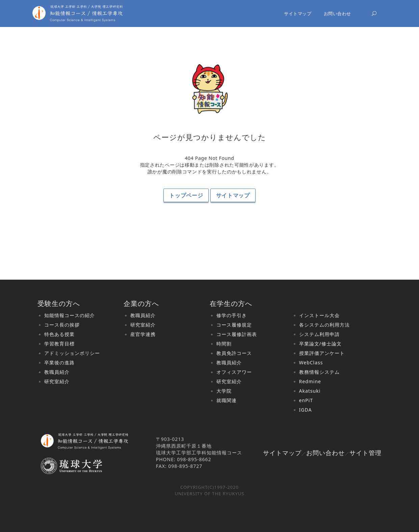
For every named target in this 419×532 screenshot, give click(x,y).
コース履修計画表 (237, 334)
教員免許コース (234, 353)
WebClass (311, 362)
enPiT (306, 400)
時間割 (224, 344)
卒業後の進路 (59, 362)
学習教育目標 (59, 344)
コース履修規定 (234, 325)
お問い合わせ (337, 13)
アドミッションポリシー (72, 353)
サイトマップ (298, 13)
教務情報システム (319, 372)
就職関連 (227, 400)
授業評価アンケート (322, 353)
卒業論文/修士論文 (320, 344)
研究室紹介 (57, 381)
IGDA (306, 410)
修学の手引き (232, 315)
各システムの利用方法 (324, 325)
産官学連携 (143, 334)
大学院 (224, 391)
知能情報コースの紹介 (70, 315)
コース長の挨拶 (62, 325)
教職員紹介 (57, 372)
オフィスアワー (234, 372)
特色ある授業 (59, 334)
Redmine (310, 381)
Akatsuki (310, 391)
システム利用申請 (319, 334)
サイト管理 (365, 453)
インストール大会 (319, 315)
